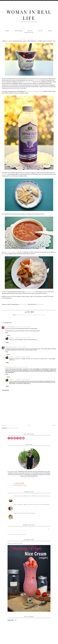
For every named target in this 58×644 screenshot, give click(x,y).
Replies (8, 335)
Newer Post (4, 425)
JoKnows (11, 338)
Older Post (54, 425)
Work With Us (29, 33)
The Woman (18, 31)
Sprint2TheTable (40, 304)
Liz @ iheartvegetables (11, 327)
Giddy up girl (8, 347)
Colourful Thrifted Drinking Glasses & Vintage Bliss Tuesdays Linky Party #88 (32, 496)
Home (7, 31)
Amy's (19, 315)
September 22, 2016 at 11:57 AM (23, 338)
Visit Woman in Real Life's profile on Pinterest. (17, 535)
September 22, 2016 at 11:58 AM (23, 357)
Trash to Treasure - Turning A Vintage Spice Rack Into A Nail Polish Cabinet (31, 505)
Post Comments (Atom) (13, 428)
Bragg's (24, 315)
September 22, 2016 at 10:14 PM (20, 367)
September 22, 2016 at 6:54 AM (19, 347)
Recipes (30, 31)
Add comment (6, 390)
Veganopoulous (9, 367)
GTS (32, 315)
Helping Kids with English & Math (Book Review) (25, 513)
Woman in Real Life (29, 15)
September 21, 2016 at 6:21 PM (23, 327)
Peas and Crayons (23, 304)
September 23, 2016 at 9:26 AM (23, 379)
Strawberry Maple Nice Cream (15, 543)
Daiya (28, 315)
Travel (50, 31)
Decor (40, 31)
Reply (7, 333)
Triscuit (43, 315)
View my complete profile (29, 478)
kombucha (37, 315)
